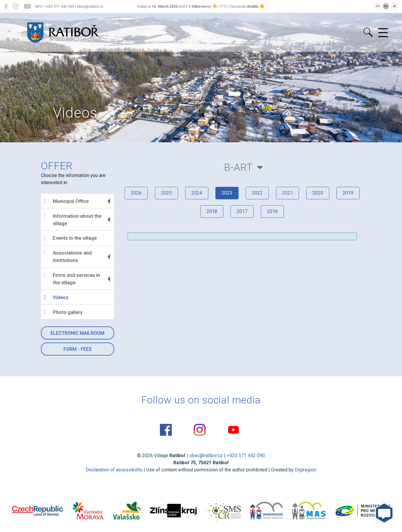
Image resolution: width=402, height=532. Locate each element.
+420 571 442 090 (246, 456)
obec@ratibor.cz (206, 456)
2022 (257, 193)
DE (394, 6)
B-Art (238, 167)
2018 (212, 211)
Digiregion (306, 470)
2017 (242, 211)
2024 (197, 193)
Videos (56, 297)
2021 (287, 193)
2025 (166, 193)
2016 (272, 211)
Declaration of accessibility (114, 470)
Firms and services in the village (72, 279)
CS (377, 6)
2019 (348, 193)
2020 (318, 193)
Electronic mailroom (77, 333)
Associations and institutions (68, 257)
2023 (227, 193)
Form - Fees (78, 349)
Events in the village (70, 238)
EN (386, 6)
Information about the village (73, 220)
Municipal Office (66, 201)
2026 (136, 193)
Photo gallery (63, 312)
